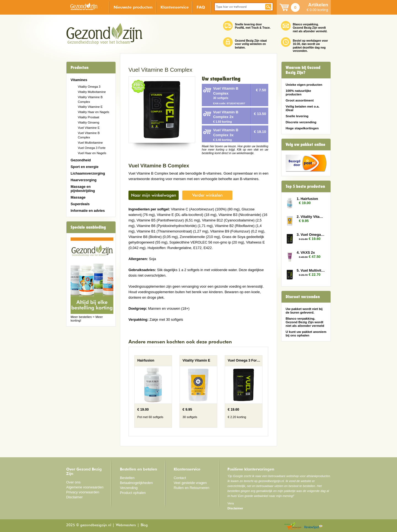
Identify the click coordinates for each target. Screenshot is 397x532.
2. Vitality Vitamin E (311, 217)
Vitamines (79, 80)
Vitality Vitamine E (90, 107)
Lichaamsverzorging (88, 173)
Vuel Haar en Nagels (92, 153)
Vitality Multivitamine (92, 92)
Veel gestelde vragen (190, 483)
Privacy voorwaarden (83, 492)
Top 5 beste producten (305, 186)
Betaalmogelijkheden (136, 483)
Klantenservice (175, 7)
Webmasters (126, 525)
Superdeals (80, 204)
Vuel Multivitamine (90, 143)
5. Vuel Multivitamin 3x (311, 270)
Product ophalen (133, 493)
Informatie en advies (88, 211)
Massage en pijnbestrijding (83, 189)
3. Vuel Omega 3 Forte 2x (311, 235)
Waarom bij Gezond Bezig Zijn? (303, 70)
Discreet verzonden (303, 297)
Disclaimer (74, 497)
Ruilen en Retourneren (191, 488)
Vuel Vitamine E (89, 128)
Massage (78, 197)
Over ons (73, 482)
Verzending (129, 488)
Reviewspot (313, 526)
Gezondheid (81, 160)
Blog (144, 525)
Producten (80, 68)
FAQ (201, 7)
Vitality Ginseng (88, 122)
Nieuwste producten (133, 7)
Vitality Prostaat (88, 117)
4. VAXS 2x (306, 252)
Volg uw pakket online (305, 145)
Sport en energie (85, 167)
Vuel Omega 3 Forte (92, 148)
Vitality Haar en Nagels (93, 112)
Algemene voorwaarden (85, 487)
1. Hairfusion (307, 199)
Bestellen (127, 478)
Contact (180, 478)
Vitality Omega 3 (89, 87)
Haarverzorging (84, 180)
